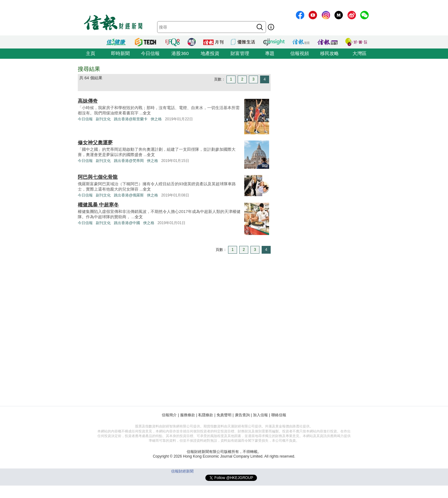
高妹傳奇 (88, 101)
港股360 (180, 53)
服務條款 (188, 415)
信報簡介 (169, 415)
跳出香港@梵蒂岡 (129, 161)
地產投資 (210, 53)
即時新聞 (120, 53)
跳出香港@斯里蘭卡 (131, 119)
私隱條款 (206, 415)
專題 (270, 53)
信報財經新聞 (182, 471)
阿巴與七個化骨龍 (98, 177)
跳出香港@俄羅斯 (129, 195)
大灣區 (359, 53)
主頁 (91, 53)
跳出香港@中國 (127, 223)
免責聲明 (224, 415)
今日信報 (150, 53)
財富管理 (240, 53)
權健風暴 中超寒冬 (98, 205)
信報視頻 (300, 53)
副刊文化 (103, 119)
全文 (147, 113)
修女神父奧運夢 (95, 143)
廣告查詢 (242, 415)
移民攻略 (329, 53)
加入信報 (260, 415)
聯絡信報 (279, 415)
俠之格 (156, 119)
